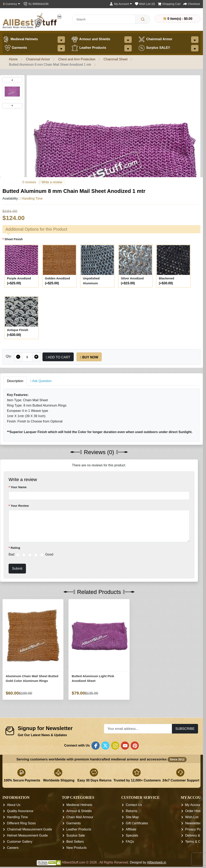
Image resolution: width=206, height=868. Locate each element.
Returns (131, 811)
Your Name (19, 487)
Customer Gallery (20, 842)
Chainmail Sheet (115, 59)
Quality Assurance (20, 811)
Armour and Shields (91, 39)
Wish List (192, 817)
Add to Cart (58, 357)
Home (13, 59)
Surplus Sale (76, 835)
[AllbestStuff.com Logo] (32, 21)
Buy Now (89, 357)
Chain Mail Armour (80, 817)
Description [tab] (15, 381)
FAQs (130, 842)
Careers (13, 848)
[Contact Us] (36, 4)
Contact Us (134, 805)
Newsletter (193, 823)
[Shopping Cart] (169, 4)
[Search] (143, 19)
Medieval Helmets (20, 39)
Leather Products (89, 48)
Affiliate (131, 829)
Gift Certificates (137, 823)
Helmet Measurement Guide (27, 835)
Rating (15, 548)
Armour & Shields (79, 811)
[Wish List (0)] (145, 4)
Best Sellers (75, 842)
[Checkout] (192, 4)
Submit (17, 568)
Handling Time (17, 817)
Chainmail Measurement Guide (30, 829)
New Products (77, 848)
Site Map (132, 817)
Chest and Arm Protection (77, 59)
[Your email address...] (138, 729)
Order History (195, 811)
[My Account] (121, 4)
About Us (14, 805)
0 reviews (29, 182)
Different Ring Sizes (21, 823)
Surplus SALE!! (154, 48)
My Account (194, 805)
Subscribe (185, 729)
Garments (16, 48)
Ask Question (41, 381)
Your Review (20, 506)
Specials (132, 835)
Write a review (51, 182)
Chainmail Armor (155, 39)
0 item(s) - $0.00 (178, 19)
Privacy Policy (195, 829)
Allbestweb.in (157, 862)
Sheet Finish (14, 239)
